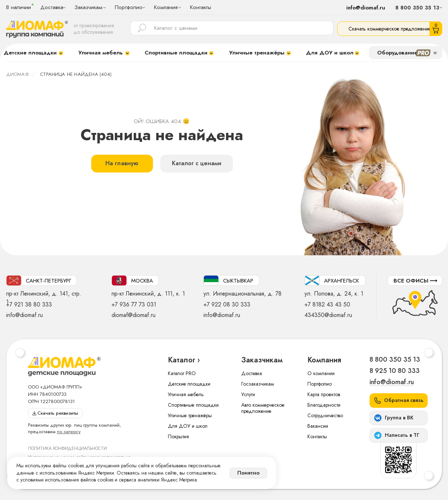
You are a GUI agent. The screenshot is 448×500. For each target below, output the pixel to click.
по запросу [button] (69, 432)
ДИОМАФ (17, 74)
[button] (399, 401)
